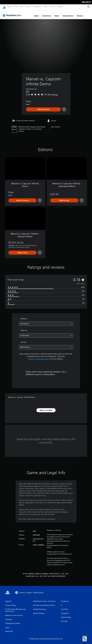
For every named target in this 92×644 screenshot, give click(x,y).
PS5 (16, 7)
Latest (36, 14)
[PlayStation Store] (12, 13)
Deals (57, 14)
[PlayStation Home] (4, 7)
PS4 (22, 7)
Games (10, 7)
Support (60, 7)
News (46, 7)
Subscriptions (68, 14)
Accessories (37, 7)
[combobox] (46, 321)
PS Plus (28, 7)
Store (53, 7)
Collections (47, 14)
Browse (80, 14)
